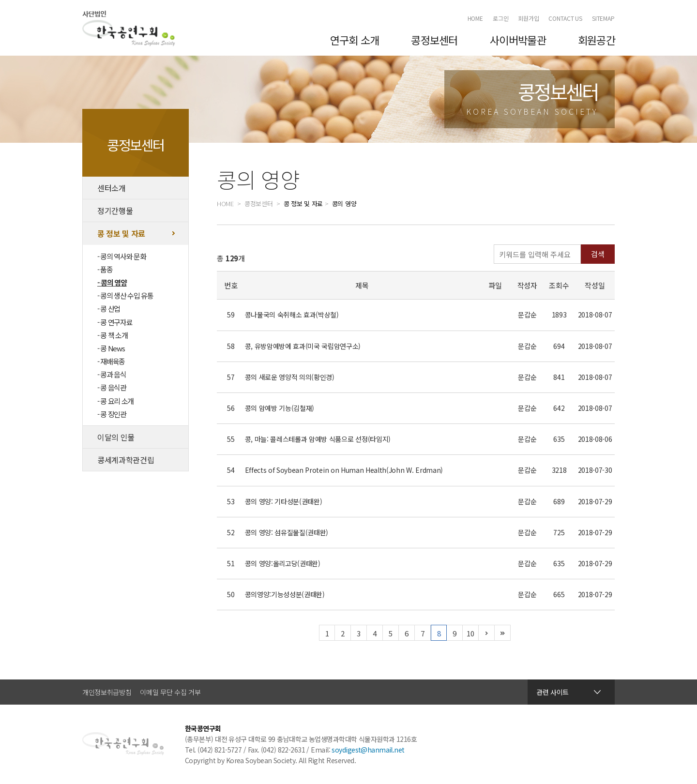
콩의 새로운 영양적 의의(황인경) (290, 377)
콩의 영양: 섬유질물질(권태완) (287, 532)
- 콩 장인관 (112, 414)
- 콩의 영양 (112, 282)
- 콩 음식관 (112, 387)
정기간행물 (115, 211)
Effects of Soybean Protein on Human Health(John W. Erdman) (344, 470)
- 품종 (105, 269)
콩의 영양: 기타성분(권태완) (284, 501)
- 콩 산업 (109, 309)
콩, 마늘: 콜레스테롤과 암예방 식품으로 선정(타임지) (318, 439)
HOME (476, 18)
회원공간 (597, 40)
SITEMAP (603, 18)
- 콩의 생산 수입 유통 (125, 295)
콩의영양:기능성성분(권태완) (285, 594)
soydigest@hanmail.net (368, 750)
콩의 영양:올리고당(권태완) (283, 563)
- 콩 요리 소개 (115, 401)
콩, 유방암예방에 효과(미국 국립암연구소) (303, 346)
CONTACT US (565, 18)
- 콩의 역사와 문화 (121, 256)
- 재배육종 (111, 361)
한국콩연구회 (129, 29)
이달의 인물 (116, 437)
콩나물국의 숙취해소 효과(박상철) (292, 315)
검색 (598, 254)
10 (470, 633)
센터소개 (112, 188)
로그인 (501, 18)
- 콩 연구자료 (115, 322)
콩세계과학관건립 (126, 460)
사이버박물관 (518, 40)
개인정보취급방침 (107, 692)
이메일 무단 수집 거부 (170, 692)
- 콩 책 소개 (112, 335)
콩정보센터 (434, 40)
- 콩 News (111, 348)
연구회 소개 (355, 40)
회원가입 (529, 18)
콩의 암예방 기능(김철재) (280, 408)
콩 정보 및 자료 (121, 233)
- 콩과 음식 (112, 374)
